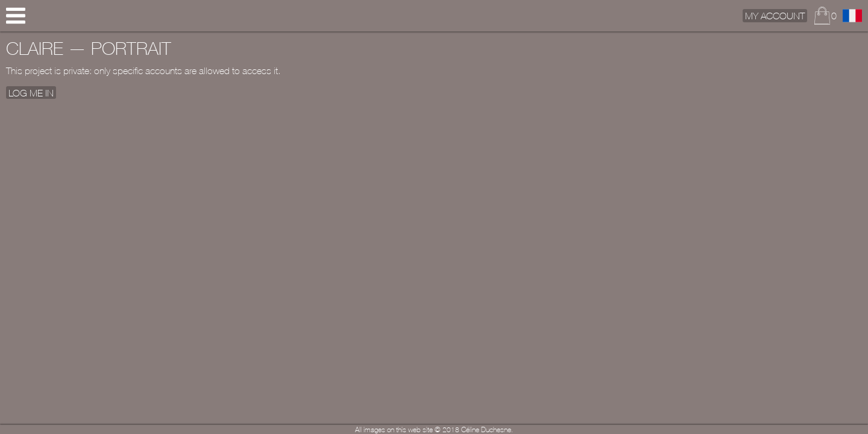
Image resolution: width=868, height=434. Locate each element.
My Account (775, 16)
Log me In (31, 92)
